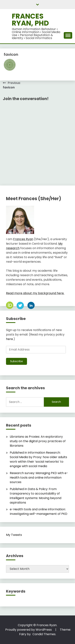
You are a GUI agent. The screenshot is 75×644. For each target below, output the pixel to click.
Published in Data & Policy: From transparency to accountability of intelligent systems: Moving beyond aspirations (36, 496)
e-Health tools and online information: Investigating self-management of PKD (39, 512)
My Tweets (14, 535)
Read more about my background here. (35, 293)
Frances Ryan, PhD (30, 20)
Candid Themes (44, 634)
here (9, 339)
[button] (10, 65)
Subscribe (16, 361)
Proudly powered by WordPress (29, 630)
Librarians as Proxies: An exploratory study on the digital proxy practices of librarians (38, 441)
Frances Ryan (23, 239)
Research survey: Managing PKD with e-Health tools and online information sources (39, 478)
